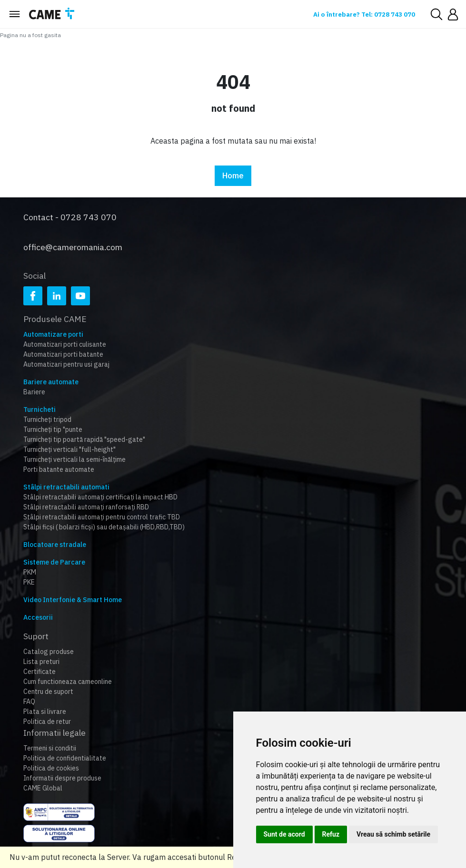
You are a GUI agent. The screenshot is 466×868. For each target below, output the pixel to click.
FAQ (29, 694)
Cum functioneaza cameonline (68, 674)
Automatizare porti (53, 327)
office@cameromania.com (73, 239)
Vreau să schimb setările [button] (393, 834)
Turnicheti (40, 402)
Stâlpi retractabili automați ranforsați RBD (86, 499)
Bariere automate (51, 374)
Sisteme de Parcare (54, 555)
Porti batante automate (59, 462)
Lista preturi (41, 654)
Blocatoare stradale (55, 537)
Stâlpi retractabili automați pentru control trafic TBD (102, 509)
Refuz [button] (331, 834)
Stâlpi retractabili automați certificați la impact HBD (100, 489)
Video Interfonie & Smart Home (73, 592)
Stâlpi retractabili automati (66, 479)
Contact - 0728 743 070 (70, 214)
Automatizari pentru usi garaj (66, 357)
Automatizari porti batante (63, 347)
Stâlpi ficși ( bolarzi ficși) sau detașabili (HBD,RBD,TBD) (104, 519)
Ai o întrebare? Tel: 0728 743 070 (357, 15)
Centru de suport (48, 684)
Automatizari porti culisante (65, 337)
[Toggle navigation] (14, 14)
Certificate (40, 664)
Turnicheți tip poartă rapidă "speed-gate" (84, 432)
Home (233, 176)
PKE (29, 575)
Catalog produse (49, 644)
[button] (453, 14)
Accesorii (38, 610)
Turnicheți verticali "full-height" (69, 442)
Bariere (34, 384)
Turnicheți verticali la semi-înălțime (74, 452)
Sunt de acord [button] (284, 834)
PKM (30, 565)
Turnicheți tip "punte (53, 422)
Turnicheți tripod (47, 412)
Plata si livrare (45, 704)
